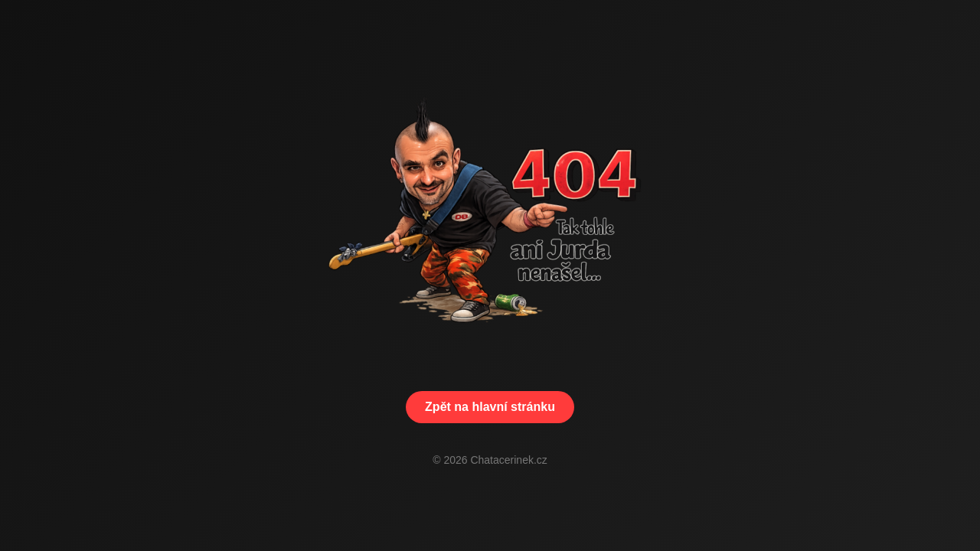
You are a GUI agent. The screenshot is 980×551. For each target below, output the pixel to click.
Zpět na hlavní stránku (490, 407)
